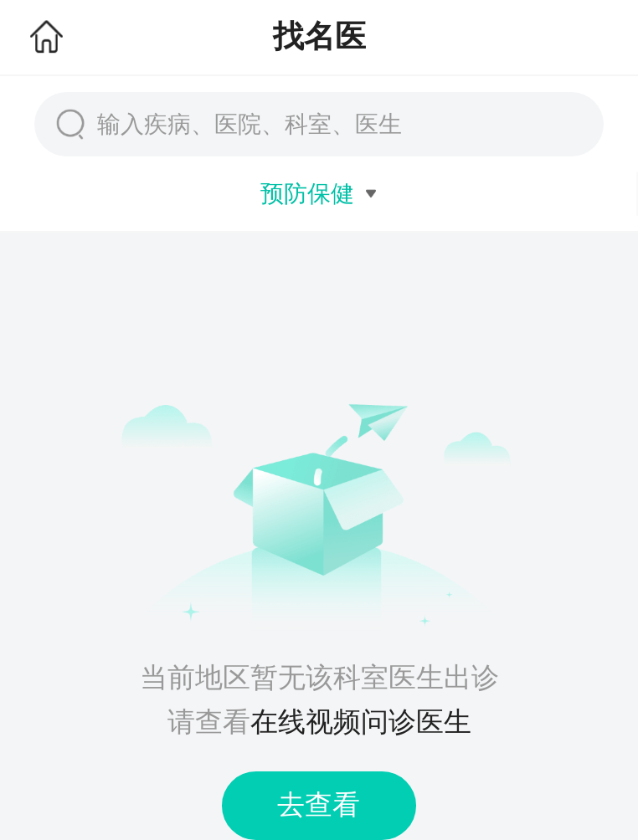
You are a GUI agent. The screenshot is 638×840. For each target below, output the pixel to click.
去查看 (319, 805)
